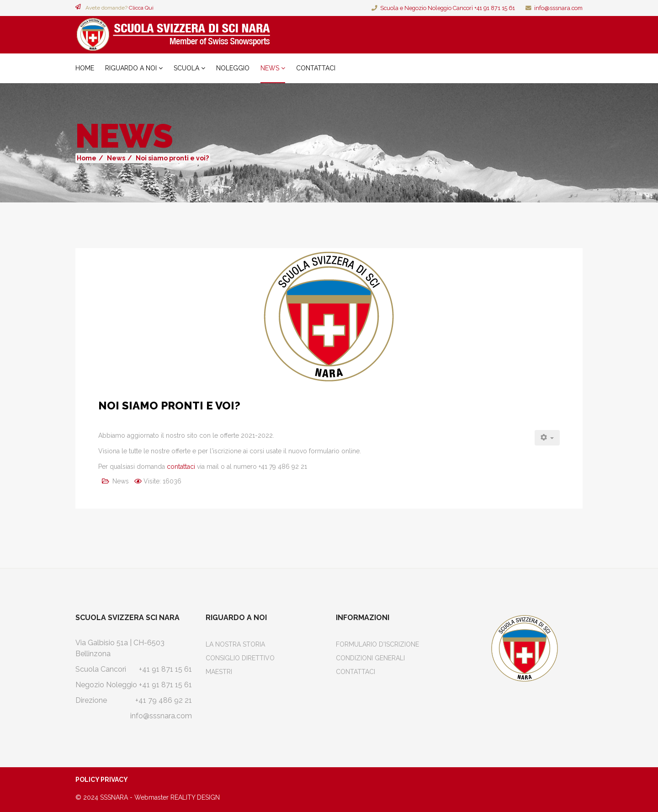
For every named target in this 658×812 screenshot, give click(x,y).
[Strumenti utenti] (547, 438)
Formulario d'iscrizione (377, 644)
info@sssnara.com (558, 8)
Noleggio (233, 68)
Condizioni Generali (370, 658)
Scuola (186, 68)
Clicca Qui (141, 8)
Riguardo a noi (131, 68)
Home (85, 68)
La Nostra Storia (235, 644)
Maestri (219, 672)
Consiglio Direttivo (240, 658)
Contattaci (316, 68)
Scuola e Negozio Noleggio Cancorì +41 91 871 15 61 (448, 8)
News (270, 68)
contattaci (181, 467)
